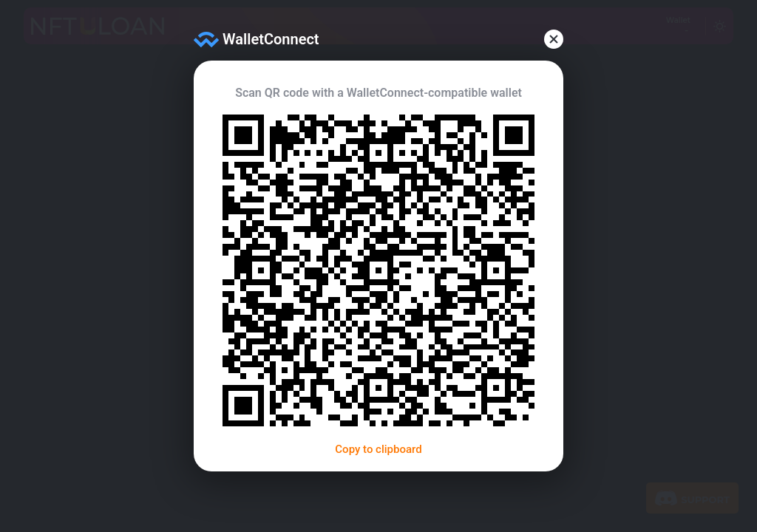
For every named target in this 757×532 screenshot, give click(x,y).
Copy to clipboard (378, 450)
